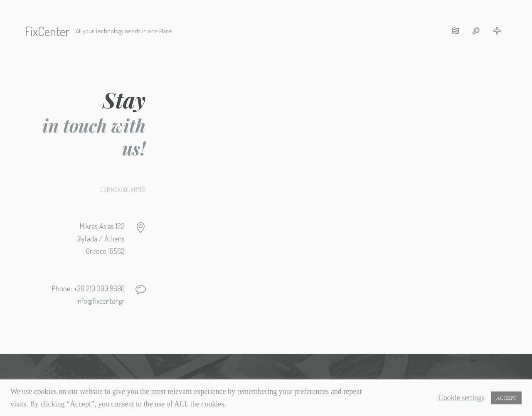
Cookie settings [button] (462, 398)
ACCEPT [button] (506, 398)
